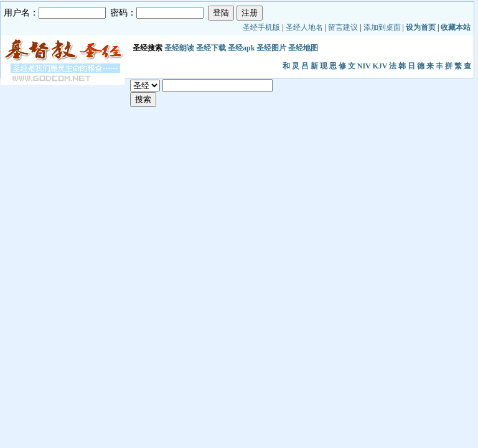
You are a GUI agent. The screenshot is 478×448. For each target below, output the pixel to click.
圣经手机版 (261, 27)
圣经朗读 (179, 48)
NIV (364, 66)
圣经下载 (211, 48)
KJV (380, 66)
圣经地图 (303, 48)
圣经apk (241, 48)
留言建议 (343, 27)
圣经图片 (271, 48)
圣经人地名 (304, 27)
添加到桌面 (382, 27)
